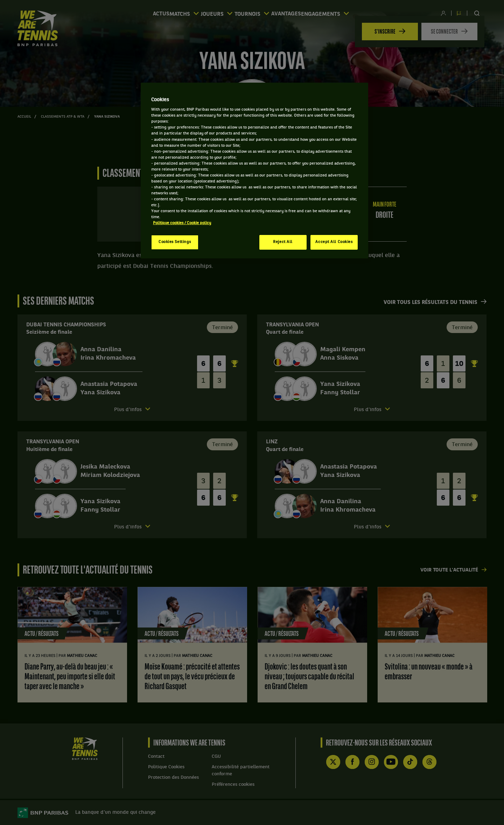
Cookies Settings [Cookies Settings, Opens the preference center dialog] (175, 242)
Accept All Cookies (334, 242)
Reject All (283, 242)
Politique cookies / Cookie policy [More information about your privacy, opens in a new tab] (182, 223)
